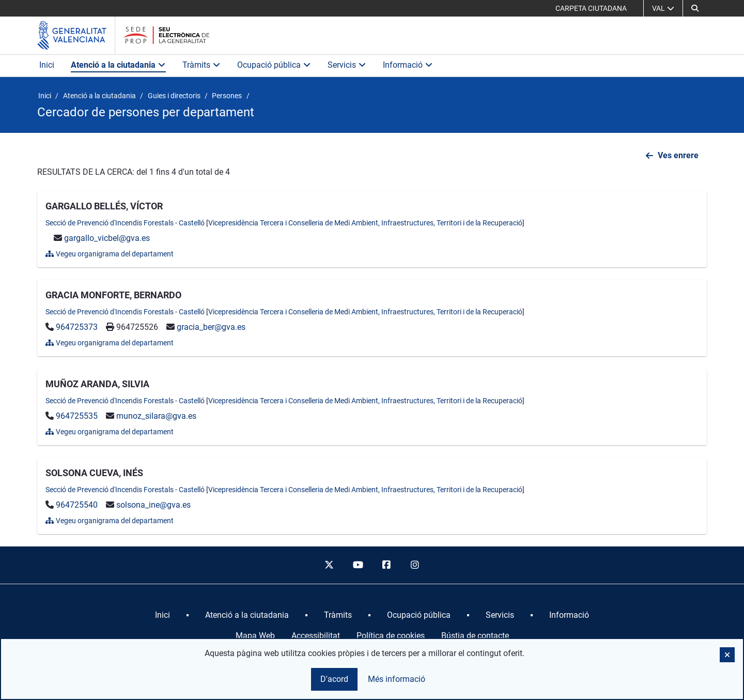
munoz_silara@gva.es (156, 416)
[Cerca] (695, 8)
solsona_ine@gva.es (153, 505)
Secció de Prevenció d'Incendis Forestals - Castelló (125, 223)
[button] (727, 655)
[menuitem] (162, 615)
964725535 (77, 416)
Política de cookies (391, 636)
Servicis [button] (347, 65)
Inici (47, 65)
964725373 (77, 327)
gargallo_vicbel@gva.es (107, 238)
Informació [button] (408, 65)
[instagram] (415, 565)
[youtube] (358, 565)
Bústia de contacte (475, 636)
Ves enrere (678, 155)
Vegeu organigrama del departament (110, 254)
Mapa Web (255, 636)
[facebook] (386, 565)
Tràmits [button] (202, 65)
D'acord (334, 679)
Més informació (397, 679)
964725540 (77, 505)
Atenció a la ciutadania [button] (118, 65)
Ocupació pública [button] (274, 65)
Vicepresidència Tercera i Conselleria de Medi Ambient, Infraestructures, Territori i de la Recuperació (365, 223)
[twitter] (329, 565)
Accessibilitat (316, 636)
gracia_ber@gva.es (211, 327)
